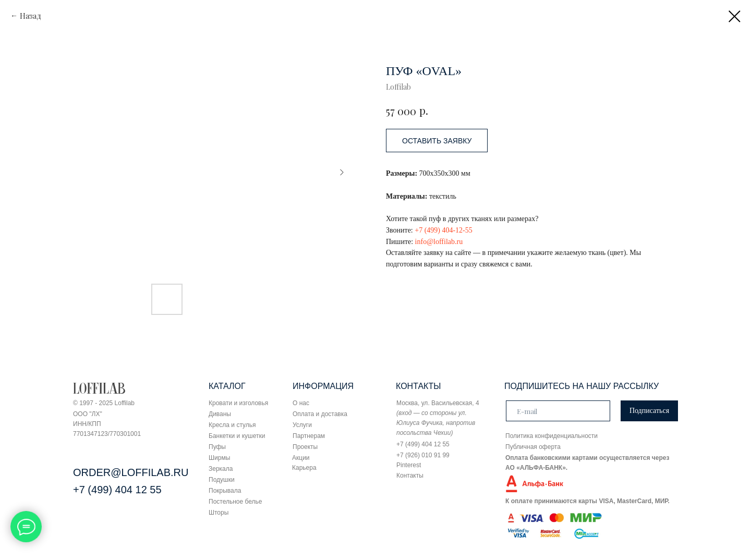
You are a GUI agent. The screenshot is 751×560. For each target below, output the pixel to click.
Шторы (219, 513)
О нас (301, 403)
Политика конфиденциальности (552, 436)
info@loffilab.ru (439, 242)
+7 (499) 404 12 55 (117, 490)
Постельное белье (235, 502)
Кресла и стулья (232, 425)
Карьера (304, 468)
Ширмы (219, 458)
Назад (31, 16)
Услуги (302, 425)
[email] (558, 411)
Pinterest (409, 465)
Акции (301, 458)
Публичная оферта (533, 447)
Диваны (220, 414)
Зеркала (221, 469)
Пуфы (217, 447)
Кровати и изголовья (238, 403)
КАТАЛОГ (227, 386)
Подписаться (649, 411)
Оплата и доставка (320, 414)
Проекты (305, 447)
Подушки (222, 480)
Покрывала (225, 491)
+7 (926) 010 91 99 (423, 455)
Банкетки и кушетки (237, 436)
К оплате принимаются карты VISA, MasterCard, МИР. (588, 501)
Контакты (410, 476)
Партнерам (309, 436)
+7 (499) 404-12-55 (444, 230)
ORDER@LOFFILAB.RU (131, 472)
